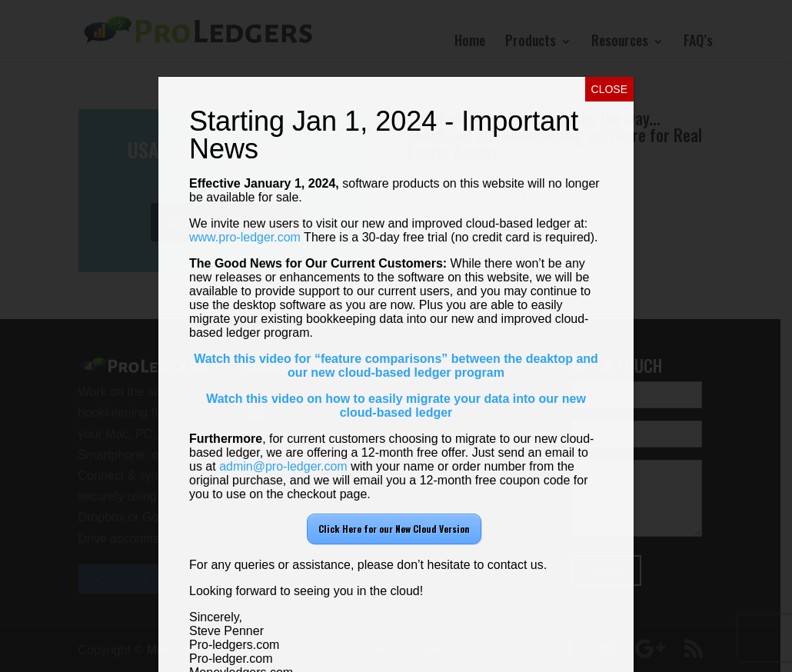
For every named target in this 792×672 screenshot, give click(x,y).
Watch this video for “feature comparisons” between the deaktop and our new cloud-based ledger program (396, 366)
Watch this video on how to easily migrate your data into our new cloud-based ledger (396, 406)
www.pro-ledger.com (245, 237)
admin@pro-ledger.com (283, 466)
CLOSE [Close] (609, 89)
